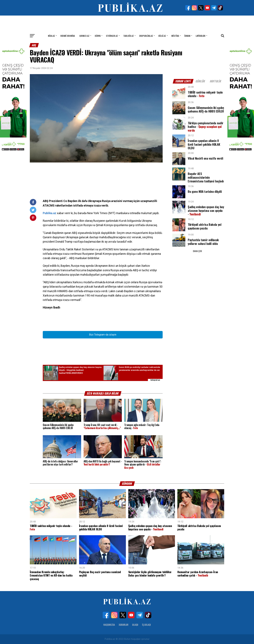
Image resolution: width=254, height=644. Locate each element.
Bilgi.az (162, 36)
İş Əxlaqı (146, 625)
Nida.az (52, 36)
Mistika (175, 36)
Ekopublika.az (146, 36)
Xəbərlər (124, 625)
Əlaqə (135, 625)
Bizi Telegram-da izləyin (103, 335)
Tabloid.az (129, 36)
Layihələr (201, 36)
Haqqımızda (109, 625)
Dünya (98, 36)
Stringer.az (112, 36)
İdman (187, 36)
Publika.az (49, 213)
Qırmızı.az (84, 36)
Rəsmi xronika (68, 36)
